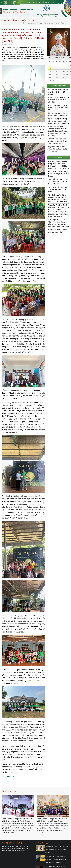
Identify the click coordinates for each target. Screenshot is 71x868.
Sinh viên (42, 23)
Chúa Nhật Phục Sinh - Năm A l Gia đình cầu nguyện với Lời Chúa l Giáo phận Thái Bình (57, 849)
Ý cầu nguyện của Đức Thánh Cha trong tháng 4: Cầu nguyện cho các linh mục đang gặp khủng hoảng (58, 223)
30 (50, 80)
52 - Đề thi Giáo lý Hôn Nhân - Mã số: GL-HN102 (58, 114)
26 (61, 77)
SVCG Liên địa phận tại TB (58, 23)
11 (57, 71)
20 (64, 74)
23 (50, 77)
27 (64, 77)
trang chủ (32, 23)
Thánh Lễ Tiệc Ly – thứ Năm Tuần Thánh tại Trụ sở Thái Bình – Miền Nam (59, 182)
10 (54, 71)
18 (57, 74)
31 (54, 80)
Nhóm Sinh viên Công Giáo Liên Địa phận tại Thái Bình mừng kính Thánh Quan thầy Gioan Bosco (52, 820)
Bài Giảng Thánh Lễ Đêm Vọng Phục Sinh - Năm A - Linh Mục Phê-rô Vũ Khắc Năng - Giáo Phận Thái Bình (58, 165)
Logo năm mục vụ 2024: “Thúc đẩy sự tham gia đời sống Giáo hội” (58, 149)
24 (54, 77)
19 (61, 74)
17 (54, 74)
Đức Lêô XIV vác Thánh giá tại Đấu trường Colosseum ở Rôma (59, 174)
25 (57, 77)
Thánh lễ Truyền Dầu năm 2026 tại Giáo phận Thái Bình (58, 189)
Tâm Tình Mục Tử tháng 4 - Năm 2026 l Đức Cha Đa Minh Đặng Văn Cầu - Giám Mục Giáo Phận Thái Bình (58, 198)
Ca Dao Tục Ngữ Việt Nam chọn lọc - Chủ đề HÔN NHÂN (58, 92)
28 (67, 77)
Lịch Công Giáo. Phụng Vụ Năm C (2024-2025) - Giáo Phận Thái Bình (58, 108)
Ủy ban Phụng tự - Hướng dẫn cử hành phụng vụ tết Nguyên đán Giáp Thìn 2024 (58, 121)
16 (50, 74)
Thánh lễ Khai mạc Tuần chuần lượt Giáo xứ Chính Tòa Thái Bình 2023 (58, 141)
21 (67, 74)
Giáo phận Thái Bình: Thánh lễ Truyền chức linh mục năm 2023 (58, 100)
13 (64, 71)
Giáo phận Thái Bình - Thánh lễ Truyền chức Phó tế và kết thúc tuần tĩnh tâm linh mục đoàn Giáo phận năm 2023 (58, 131)
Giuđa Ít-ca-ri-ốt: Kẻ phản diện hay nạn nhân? (57, 231)
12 (61, 71)
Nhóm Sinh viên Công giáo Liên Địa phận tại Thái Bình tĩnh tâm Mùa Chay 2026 (18, 820)
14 (67, 71)
